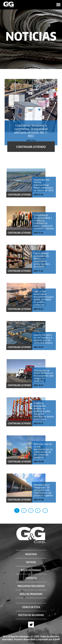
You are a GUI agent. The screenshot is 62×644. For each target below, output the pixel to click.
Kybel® (56, 639)
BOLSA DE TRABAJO (31, 570)
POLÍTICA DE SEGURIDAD (31, 615)
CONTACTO (31, 578)
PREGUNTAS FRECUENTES (31, 586)
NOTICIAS (31, 562)
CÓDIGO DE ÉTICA (31, 607)
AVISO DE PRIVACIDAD (31, 594)
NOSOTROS (31, 554)
